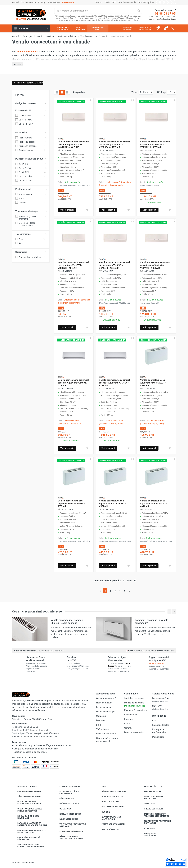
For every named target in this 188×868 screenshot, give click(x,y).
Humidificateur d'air (110, 797)
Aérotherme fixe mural (27, 797)
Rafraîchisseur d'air (68, 814)
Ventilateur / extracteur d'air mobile (71, 825)
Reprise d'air (31, 133)
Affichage (161, 92)
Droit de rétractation (134, 732)
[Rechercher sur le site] (95, 11)
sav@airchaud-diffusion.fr (46, 733)
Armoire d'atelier (150, 791)
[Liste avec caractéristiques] (67, 92)
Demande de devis (105, 707)
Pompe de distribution (111, 824)
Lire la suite (18, 64)
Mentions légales (161, 725)
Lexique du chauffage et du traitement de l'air (36, 749)
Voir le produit (67, 210)
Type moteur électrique (31, 211)
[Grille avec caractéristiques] (62, 92)
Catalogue (101, 716)
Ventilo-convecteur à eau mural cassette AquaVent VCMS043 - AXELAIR (115, 383)
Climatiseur (64, 809)
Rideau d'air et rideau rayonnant (26, 817)
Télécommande (31, 234)
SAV (114, 2)
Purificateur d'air (109, 802)
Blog (43, 2)
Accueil (15, 2)
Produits (31, 28)
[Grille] (57, 92)
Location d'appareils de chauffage (30, 752)
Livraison (129, 719)
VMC (102, 786)
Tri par (135, 92)
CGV (155, 721)
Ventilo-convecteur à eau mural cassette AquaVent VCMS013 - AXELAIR (73, 383)
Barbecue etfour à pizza (148, 834)
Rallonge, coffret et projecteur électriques (154, 815)
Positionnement (31, 189)
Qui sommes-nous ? (30, 2)
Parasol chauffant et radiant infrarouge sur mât (30, 824)
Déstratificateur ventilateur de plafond (70, 838)
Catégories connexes (31, 103)
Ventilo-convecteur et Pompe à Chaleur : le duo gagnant (67, 622)
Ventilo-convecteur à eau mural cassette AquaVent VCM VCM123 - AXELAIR (156, 265)
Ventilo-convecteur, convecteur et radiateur (28, 846)
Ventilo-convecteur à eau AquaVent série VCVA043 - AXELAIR (154, 504)
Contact (99, 2)
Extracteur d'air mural (70, 831)
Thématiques (54, 2)
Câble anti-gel (65, 799)
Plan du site (158, 737)
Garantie (128, 728)
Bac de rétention (108, 829)
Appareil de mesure (151, 809)
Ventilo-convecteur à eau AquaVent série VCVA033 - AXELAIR (112, 504)
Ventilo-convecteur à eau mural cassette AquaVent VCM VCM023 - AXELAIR (73, 265)
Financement (131, 715)
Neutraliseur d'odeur (111, 807)
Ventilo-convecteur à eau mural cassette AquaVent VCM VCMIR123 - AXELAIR (156, 144)
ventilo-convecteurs (27, 52)
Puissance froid (31, 110)
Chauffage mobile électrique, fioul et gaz (28, 803)
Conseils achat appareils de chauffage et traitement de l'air (42, 745)
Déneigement (148, 828)
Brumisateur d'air (66, 819)
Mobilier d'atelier (151, 786)
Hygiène (103, 812)
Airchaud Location (25, 786)
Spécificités (31, 252)
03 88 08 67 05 (165, 14)
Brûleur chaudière (67, 804)
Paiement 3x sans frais (135, 710)
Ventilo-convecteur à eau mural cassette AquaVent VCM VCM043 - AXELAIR (114, 265)
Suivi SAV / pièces (146, 2)
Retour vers (28, 83)
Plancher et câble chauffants (67, 792)
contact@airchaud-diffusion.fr (34, 730)
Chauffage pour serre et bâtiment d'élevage (28, 810)
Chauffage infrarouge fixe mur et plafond (29, 831)
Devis (107, 2)
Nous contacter (104, 703)
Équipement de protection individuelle (155, 822)
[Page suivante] (130, 591)
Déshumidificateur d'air (112, 791)
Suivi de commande (127, 2)
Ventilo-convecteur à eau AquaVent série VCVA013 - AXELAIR (154, 383)
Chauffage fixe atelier (27, 791)
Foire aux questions (106, 734)
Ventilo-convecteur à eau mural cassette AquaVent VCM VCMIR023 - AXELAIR (73, 144)
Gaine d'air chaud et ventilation (152, 798)
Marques (101, 720)
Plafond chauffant (68, 786)
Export (127, 724)
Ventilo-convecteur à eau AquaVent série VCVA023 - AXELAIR (71, 504)
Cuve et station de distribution (109, 818)
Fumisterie (147, 804)
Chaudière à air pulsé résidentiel (26, 838)
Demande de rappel (106, 712)
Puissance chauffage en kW (31, 159)
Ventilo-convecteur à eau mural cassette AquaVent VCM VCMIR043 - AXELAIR (114, 144)
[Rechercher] (139, 11)
